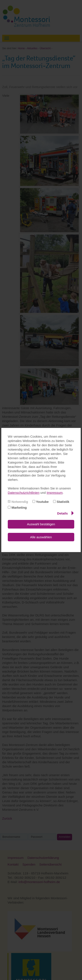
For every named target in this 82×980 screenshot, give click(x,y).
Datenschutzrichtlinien (24, 493)
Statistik (61, 502)
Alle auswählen (41, 537)
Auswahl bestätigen (41, 524)
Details (65, 513)
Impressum (55, 493)
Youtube (41, 502)
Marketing (17, 507)
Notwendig (18, 502)
